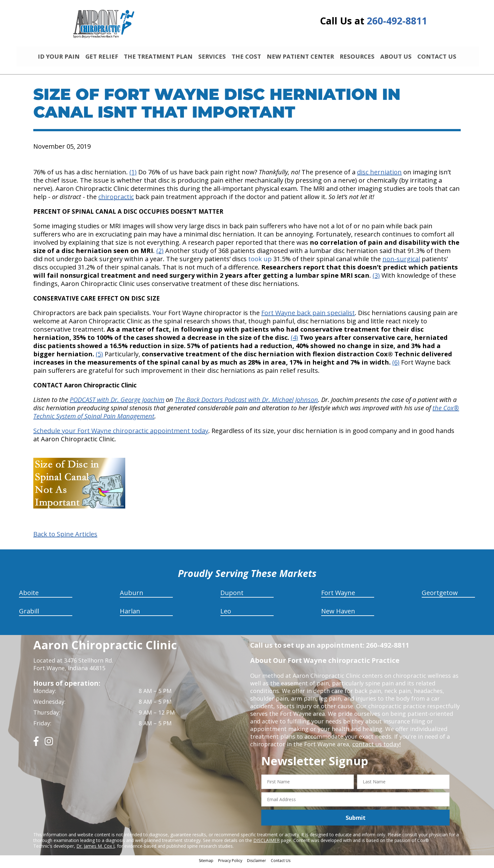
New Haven (338, 614)
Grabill (29, 614)
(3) (376, 278)
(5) (99, 357)
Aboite (29, 596)
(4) (294, 340)
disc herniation (379, 175)
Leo (226, 614)
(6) (396, 365)
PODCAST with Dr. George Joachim (117, 402)
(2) (160, 253)
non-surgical (401, 262)
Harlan (130, 614)
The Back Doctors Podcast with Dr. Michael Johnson (246, 402)
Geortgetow (440, 596)
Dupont (232, 596)
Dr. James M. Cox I (95, 849)
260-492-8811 (397, 21)
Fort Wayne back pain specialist (308, 316)
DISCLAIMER (266, 843)
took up (260, 262)
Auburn (132, 596)
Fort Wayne (338, 596)
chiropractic (116, 200)
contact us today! (376, 747)
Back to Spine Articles (65, 537)
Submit (356, 820)
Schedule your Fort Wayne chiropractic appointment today (121, 434)
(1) (133, 175)
